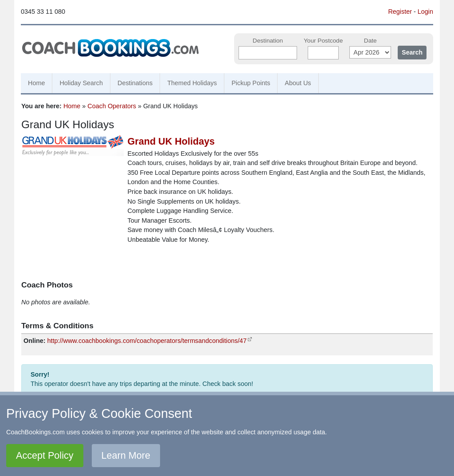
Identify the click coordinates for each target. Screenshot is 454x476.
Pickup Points (251, 83)
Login (425, 12)
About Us (298, 83)
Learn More (126, 455)
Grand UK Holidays (171, 141)
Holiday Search (81, 83)
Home (36, 83)
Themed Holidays (192, 83)
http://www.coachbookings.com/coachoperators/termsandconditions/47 (147, 341)
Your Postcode (323, 41)
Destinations (135, 83)
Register (400, 12)
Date (370, 41)
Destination (268, 41)
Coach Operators (112, 106)
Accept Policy (45, 455)
